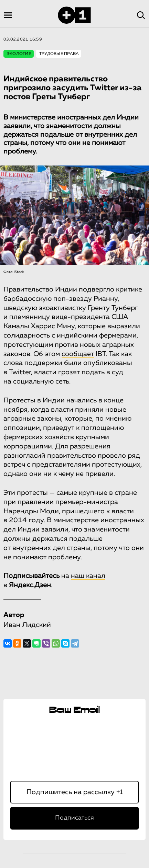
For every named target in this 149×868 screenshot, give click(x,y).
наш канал (88, 576)
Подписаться (74, 818)
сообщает (78, 354)
